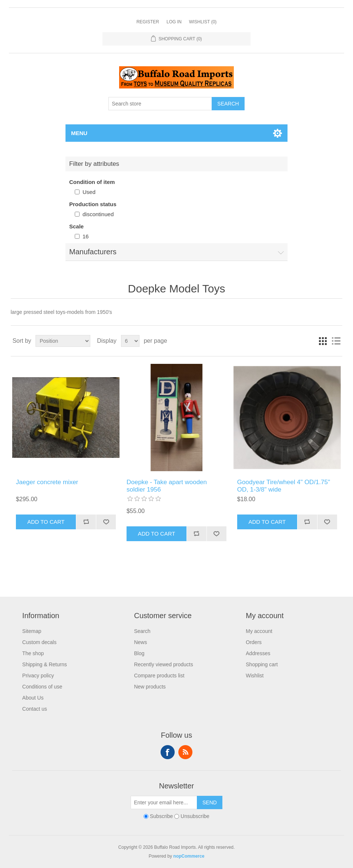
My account (259, 631)
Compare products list (159, 676)
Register (148, 22)
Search (228, 104)
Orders (254, 642)
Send (210, 802)
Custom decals (39, 642)
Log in (174, 22)
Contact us (35, 709)
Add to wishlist (106, 522)
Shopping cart (262, 664)
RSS (185, 752)
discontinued (98, 214)
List (336, 341)
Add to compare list (86, 522)
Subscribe (161, 816)
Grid (323, 341)
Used (89, 192)
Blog (139, 653)
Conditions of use (42, 687)
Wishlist (255, 676)
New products (150, 687)
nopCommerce (189, 856)
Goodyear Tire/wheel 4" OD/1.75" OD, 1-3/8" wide (284, 486)
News (140, 642)
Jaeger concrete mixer (47, 482)
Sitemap (32, 631)
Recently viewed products (164, 664)
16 (86, 236)
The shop (33, 653)
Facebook (168, 752)
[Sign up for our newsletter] (164, 802)
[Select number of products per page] (130, 341)
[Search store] (160, 104)
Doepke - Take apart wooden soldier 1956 (167, 486)
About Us (33, 698)
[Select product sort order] (63, 341)
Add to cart (46, 522)
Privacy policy (38, 676)
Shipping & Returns (45, 664)
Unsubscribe (195, 816)
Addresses (258, 653)
